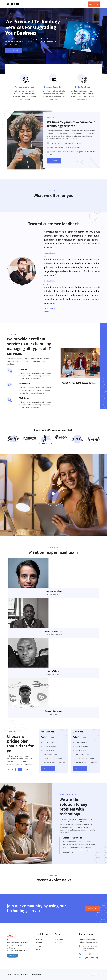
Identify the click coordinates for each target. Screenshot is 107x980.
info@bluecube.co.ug (90, 957)
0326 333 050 (87, 954)
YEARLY (26, 769)
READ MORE (54, 161)
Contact (60, 942)
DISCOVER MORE (14, 51)
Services (60, 939)
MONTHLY (10, 769)
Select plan (48, 769)
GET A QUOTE (94, 4)
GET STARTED (93, 908)
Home (40, 939)
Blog (39, 946)
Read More (12, 955)
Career (40, 942)
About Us (41, 949)
